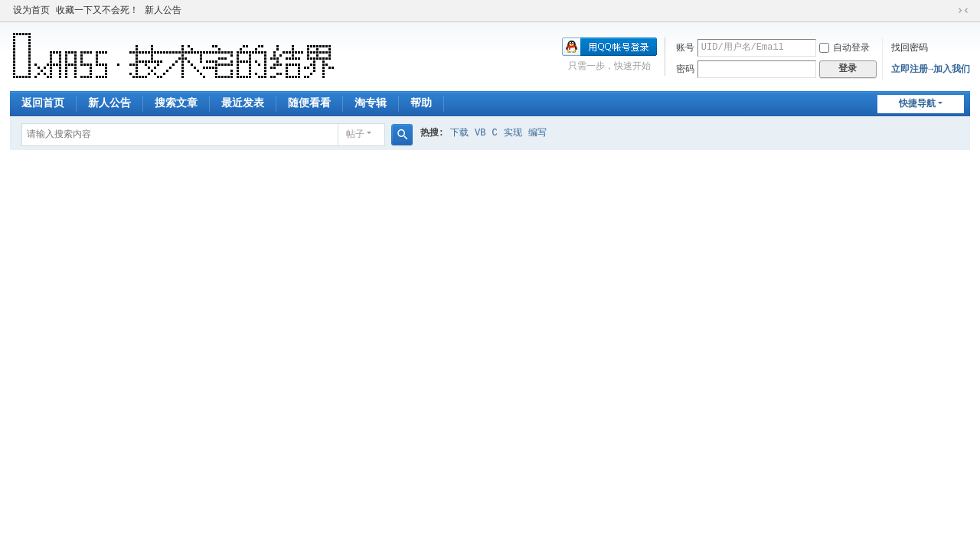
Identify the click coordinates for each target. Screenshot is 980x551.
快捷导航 (917, 104)
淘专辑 (371, 103)
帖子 (355, 135)
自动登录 (844, 48)
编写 (537, 133)
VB (480, 133)
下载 (459, 133)
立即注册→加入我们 (931, 70)
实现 (513, 133)
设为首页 (31, 11)
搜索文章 (176, 103)
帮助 (421, 103)
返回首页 (43, 103)
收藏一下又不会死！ (97, 11)
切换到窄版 (963, 11)
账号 (685, 48)
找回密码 (910, 48)
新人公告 (163, 11)
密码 (685, 70)
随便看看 (309, 103)
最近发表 (243, 103)
